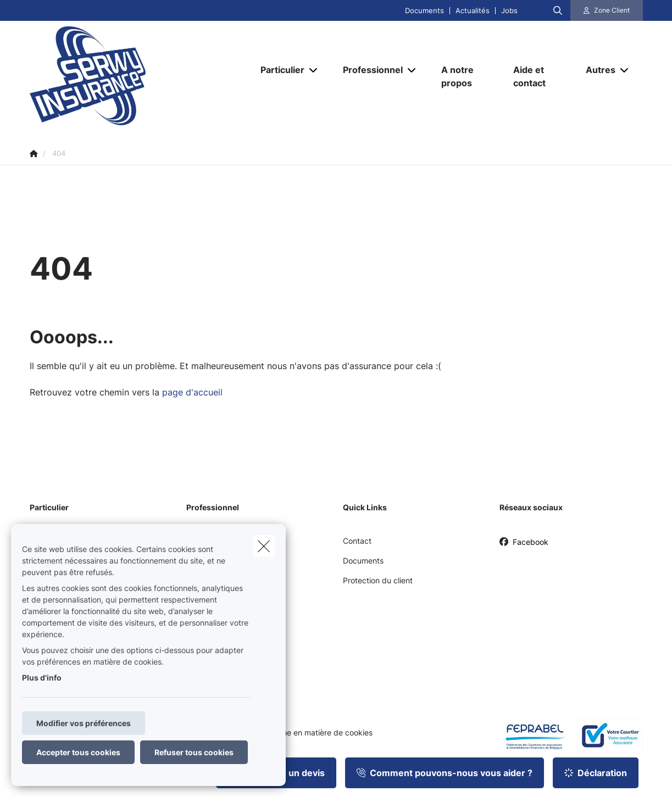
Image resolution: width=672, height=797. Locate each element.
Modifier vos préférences (84, 723)
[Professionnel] (369, 70)
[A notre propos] (466, 76)
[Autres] (596, 70)
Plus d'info (42, 678)
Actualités (473, 11)
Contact (357, 541)
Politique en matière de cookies (316, 733)
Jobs (509, 11)
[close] (264, 546)
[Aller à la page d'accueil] (140, 76)
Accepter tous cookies (78, 752)
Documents (424, 11)
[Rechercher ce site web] (558, 10)
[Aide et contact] (538, 76)
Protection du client (378, 580)
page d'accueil (192, 392)
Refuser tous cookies (194, 752)
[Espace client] (607, 10)
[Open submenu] (314, 70)
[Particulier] (278, 70)
